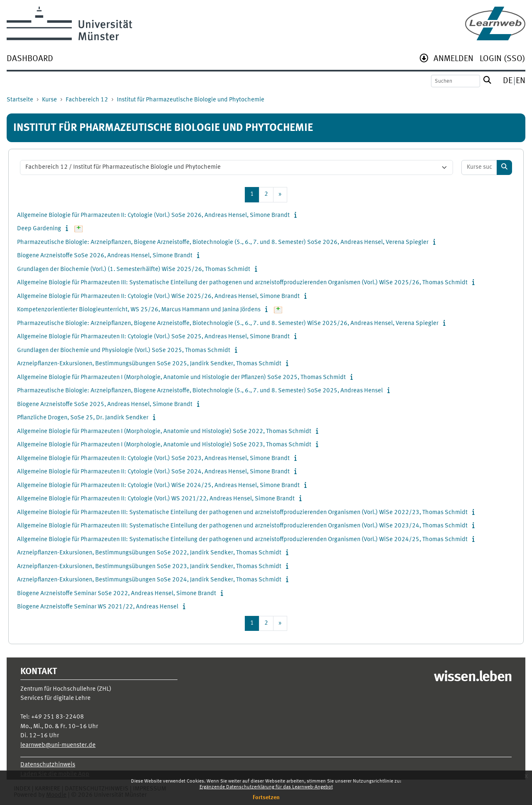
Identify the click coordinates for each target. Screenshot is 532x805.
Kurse (49, 100)
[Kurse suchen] (479, 168)
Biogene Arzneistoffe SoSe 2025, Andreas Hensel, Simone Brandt (105, 405)
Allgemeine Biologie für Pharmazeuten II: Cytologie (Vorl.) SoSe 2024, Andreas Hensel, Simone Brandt (153, 472)
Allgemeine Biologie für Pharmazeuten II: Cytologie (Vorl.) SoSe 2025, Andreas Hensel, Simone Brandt (153, 337)
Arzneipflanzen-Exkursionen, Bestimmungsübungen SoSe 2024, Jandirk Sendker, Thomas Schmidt (149, 580)
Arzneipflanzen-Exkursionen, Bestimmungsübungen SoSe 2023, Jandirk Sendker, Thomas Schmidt (149, 567)
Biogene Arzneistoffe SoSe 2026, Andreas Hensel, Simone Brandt (105, 256)
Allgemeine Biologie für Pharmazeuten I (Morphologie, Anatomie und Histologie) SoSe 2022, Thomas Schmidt (164, 432)
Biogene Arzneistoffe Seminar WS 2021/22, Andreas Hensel (98, 607)
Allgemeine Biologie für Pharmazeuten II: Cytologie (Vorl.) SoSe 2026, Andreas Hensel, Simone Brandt (153, 215)
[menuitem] (30, 60)
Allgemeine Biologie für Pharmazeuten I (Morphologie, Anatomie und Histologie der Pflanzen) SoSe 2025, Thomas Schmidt (181, 378)
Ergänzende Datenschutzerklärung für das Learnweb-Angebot (266, 787)
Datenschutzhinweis (48, 765)
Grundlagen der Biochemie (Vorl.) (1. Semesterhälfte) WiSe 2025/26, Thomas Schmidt (134, 270)
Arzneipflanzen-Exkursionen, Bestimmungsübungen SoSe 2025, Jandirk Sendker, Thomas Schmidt (149, 364)
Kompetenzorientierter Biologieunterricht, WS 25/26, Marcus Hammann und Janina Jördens (139, 310)
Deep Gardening (39, 229)
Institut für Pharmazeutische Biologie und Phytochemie (191, 100)
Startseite (20, 100)
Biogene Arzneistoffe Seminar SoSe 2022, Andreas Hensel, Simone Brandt (117, 594)
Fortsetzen (266, 798)
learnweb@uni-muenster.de (58, 745)
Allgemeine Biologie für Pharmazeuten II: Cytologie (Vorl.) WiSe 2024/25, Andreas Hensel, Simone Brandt (158, 486)
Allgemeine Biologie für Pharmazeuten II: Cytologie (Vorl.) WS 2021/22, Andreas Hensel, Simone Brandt (156, 499)
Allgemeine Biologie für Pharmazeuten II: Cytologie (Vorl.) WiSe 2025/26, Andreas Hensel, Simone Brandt (158, 297)
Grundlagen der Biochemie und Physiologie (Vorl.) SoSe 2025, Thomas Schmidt (124, 351)
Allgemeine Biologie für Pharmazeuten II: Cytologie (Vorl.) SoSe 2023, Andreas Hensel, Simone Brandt (153, 459)
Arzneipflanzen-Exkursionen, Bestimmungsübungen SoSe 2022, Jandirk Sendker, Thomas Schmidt (149, 553)
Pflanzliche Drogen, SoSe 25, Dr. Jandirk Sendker (83, 418)
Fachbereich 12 (87, 100)
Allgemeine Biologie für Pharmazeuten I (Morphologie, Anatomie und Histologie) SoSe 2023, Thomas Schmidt (164, 445)
